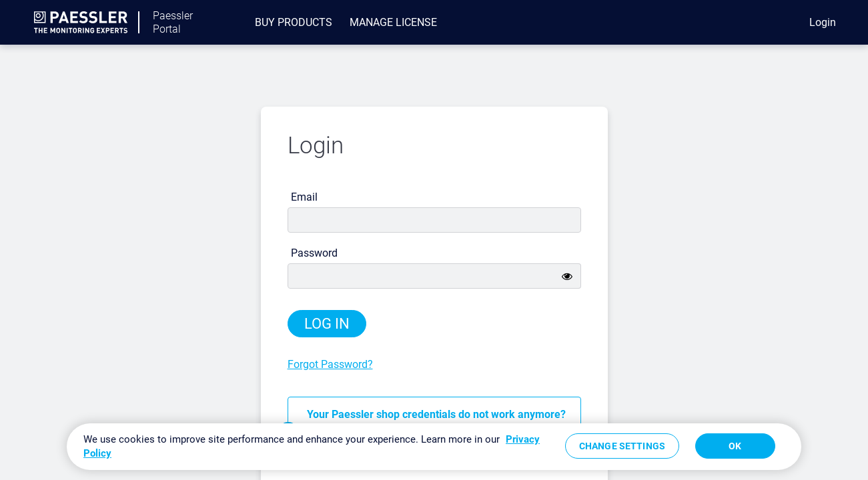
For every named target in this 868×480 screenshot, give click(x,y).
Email (304, 197)
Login (823, 22)
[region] (434, 447)
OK (735, 446)
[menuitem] (294, 23)
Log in (327, 324)
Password (314, 253)
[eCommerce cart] (774, 22)
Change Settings (622, 446)
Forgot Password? (330, 364)
